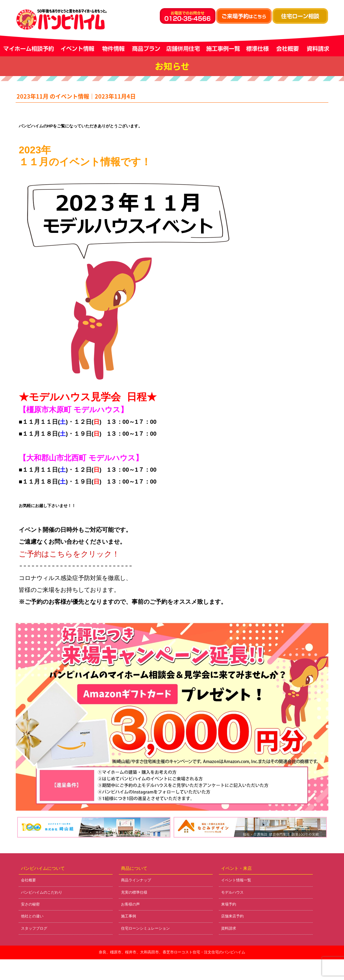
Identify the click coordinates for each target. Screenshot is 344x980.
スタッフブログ (34, 928)
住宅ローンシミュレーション (145, 928)
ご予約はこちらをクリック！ (69, 554)
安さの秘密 (30, 904)
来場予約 (229, 904)
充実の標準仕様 (134, 892)
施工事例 (129, 916)
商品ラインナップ (136, 880)
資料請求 (229, 928)
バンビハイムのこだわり (42, 892)
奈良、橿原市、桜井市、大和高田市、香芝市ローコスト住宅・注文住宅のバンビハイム (172, 952)
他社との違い (32, 916)
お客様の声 (130, 904)
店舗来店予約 (232, 916)
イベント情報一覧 (236, 880)
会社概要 (28, 880)
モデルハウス (232, 892)
